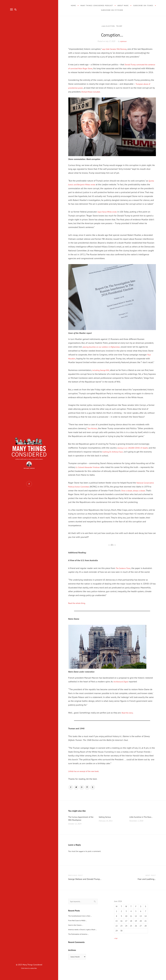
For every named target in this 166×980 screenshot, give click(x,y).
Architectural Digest (122, 689)
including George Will (102, 374)
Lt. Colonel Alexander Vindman (90, 471)
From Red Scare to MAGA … (79, 931)
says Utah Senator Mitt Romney (116, 49)
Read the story (128, 720)
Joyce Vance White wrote (109, 216)
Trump (121, 26)
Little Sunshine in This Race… (140, 828)
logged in (82, 861)
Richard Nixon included (95, 95)
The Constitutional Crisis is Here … (82, 926)
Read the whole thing (78, 611)
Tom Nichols (93, 432)
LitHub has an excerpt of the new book (86, 779)
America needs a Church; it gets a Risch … (85, 940)
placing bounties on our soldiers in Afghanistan (104, 351)
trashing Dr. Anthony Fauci (122, 456)
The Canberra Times (124, 576)
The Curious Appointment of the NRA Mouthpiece (81, 828)
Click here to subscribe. (29, 968)
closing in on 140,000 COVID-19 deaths (135, 452)
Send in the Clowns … (77, 936)
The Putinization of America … (80, 945)
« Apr (116, 948)
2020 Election (108, 26)
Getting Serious (106, 826)
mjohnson (123, 41)
